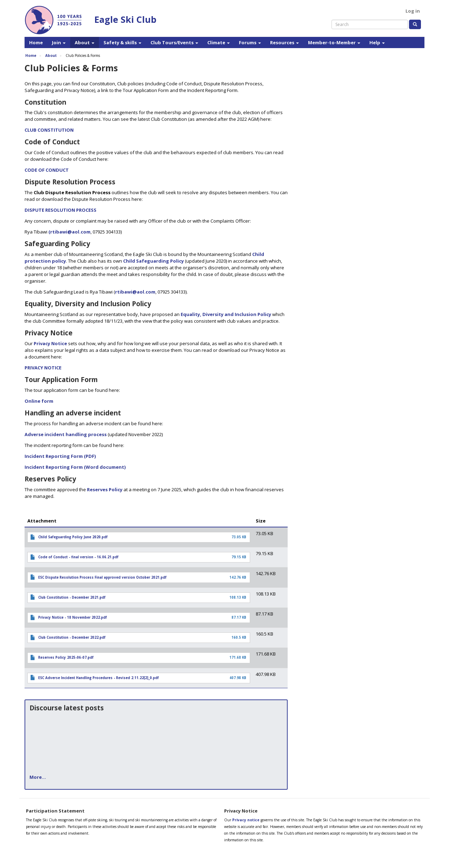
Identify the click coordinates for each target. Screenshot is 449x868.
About (85, 42)
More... (38, 777)
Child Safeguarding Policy (153, 261)
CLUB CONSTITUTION (49, 130)
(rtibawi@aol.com (69, 232)
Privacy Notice (50, 343)
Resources (284, 42)
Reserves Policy (105, 489)
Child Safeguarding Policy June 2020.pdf (73, 537)
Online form (39, 401)
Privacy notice (246, 820)
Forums (250, 42)
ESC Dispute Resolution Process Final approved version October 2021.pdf (102, 577)
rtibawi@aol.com (135, 292)
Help (377, 42)
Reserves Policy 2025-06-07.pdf (66, 657)
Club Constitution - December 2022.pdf (72, 637)
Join (59, 42)
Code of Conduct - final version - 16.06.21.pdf (78, 557)
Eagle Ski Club (125, 19)
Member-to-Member (334, 42)
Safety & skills (122, 42)
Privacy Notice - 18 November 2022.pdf (73, 617)
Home (36, 42)
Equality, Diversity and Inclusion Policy (226, 314)
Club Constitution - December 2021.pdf (72, 597)
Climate (219, 42)
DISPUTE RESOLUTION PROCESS (61, 210)
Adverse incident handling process (66, 434)
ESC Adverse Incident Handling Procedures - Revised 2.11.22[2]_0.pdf (99, 678)
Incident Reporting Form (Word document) (75, 467)
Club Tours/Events (174, 42)
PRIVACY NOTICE (43, 368)
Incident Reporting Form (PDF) (60, 456)
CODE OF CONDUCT (47, 170)
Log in (413, 11)
